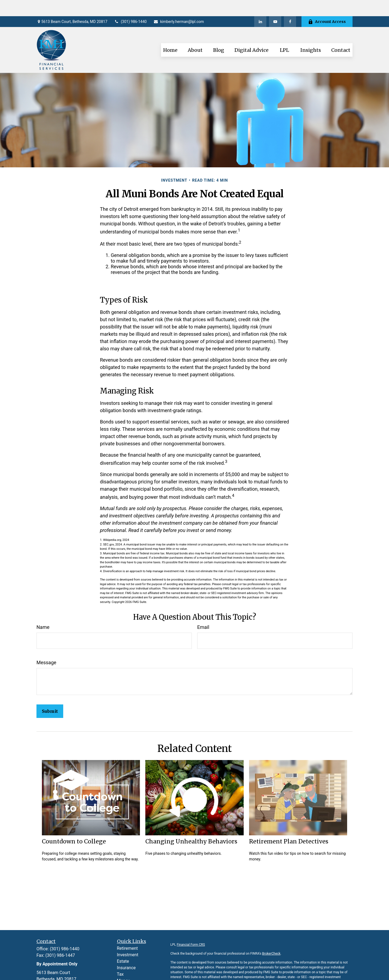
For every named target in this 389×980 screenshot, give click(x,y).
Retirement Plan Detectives (289, 825)
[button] (170, 34)
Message (46, 646)
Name (43, 611)
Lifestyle (125, 971)
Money (123, 964)
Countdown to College (74, 825)
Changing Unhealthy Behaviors (191, 825)
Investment (128, 939)
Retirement (128, 932)
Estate (123, 945)
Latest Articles (131, 977)
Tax (120, 958)
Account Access (327, 5)
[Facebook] (290, 5)
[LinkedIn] (260, 5)
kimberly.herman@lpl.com (179, 5)
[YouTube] (275, 5)
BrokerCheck (271, 937)
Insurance (126, 952)
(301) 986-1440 (130, 5)
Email (203, 611)
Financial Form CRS (191, 928)
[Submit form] (50, 695)
